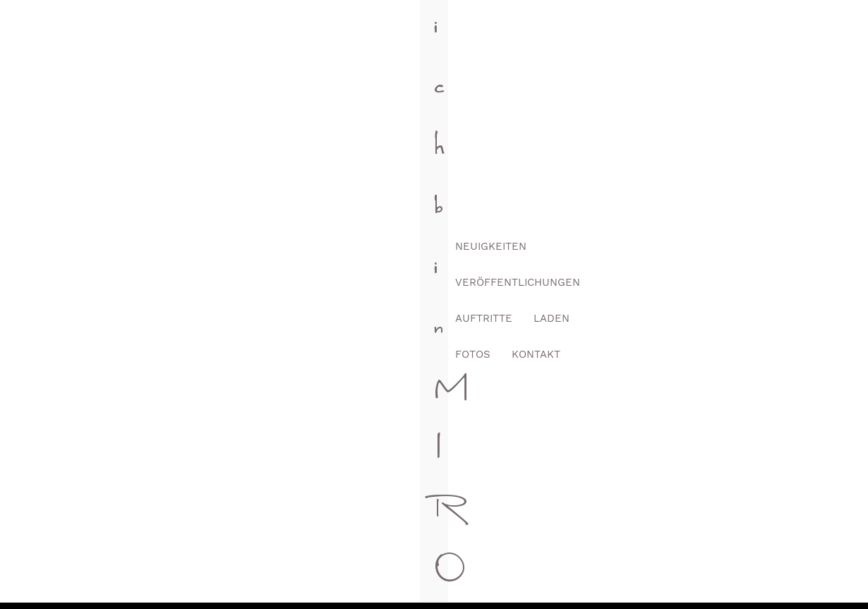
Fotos (727, 36)
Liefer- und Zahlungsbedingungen (742, 581)
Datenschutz (603, 581)
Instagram (522, 486)
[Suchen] (434, 217)
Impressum (521, 581)
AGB (459, 581)
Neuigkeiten (371, 36)
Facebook (466, 486)
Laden (670, 36)
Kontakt (790, 36)
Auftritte (602, 36)
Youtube (578, 486)
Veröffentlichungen (490, 36)
